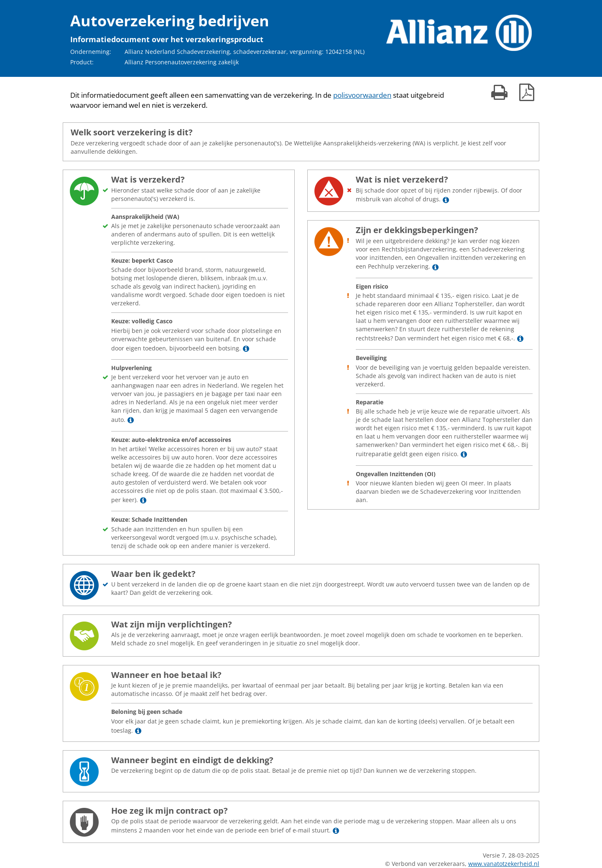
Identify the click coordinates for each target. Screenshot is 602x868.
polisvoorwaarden (362, 95)
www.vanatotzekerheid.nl (504, 864)
